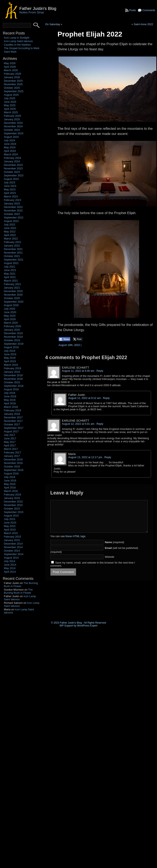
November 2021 (13, 253)
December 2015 (13, 502)
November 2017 (13, 421)
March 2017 (11, 449)
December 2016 (13, 459)
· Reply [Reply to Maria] (107, 457)
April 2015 (10, 530)
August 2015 (11, 516)
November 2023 (13, 168)
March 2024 (11, 154)
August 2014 (11, 558)
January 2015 (12, 540)
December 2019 (13, 333)
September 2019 (14, 344)
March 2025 (11, 112)
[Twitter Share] (78, 339)
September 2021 (14, 260)
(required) (115, 548)
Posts (132, 10)
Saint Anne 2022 (143, 24)
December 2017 (13, 417)
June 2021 (10, 270)
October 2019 (12, 340)
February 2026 (12, 74)
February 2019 (12, 368)
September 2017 (14, 428)
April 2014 (10, 572)
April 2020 (10, 319)
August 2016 (11, 474)
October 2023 (12, 172)
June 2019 (10, 354)
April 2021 (10, 277)
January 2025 (12, 119)
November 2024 (13, 126)
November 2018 (13, 379)
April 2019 (10, 361)
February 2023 (12, 200)
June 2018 (10, 396)
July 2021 (10, 267)
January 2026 (12, 77)
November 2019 (13, 337)
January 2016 (12, 498)
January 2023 (12, 203)
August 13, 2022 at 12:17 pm (85, 457)
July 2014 (10, 561)
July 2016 (10, 477)
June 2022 (10, 228)
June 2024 (10, 144)
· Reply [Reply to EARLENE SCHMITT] (99, 371)
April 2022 (10, 235)
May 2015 (10, 526)
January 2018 (12, 414)
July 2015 (10, 519)
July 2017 (10, 435)
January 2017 (12, 456)
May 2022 (10, 232)
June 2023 (10, 186)
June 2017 (10, 438)
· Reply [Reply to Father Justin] (106, 398)
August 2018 (11, 389)
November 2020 (13, 295)
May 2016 (10, 484)
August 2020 (11, 305)
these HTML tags (75, 542)
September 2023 (14, 175)
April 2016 (10, 488)
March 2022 (11, 239)
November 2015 (13, 505)
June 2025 (10, 102)
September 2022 (14, 218)
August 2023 (11, 179)
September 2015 (14, 512)
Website (110, 563)
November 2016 (13, 463)
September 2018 (14, 386)
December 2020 (13, 291)
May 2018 (10, 400)
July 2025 (10, 98)
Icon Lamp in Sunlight (17, 38)
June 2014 (10, 565)
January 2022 (12, 246)
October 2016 (12, 466)
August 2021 (11, 263)
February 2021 (12, 284)
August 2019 (11, 347)
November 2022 (13, 211)
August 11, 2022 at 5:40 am (78, 371)
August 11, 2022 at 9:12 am (84, 398)
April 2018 (10, 403)
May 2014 (10, 568)
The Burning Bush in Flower (21, 585)
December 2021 (13, 249)
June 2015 (10, 523)
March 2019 (11, 365)
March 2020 (11, 323)
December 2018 (13, 375)
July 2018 (10, 393)
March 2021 (11, 281)
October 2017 (12, 424)
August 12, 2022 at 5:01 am (78, 424)
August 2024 (11, 137)
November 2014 (13, 547)
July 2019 (10, 351)
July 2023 (10, 182)
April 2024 (10, 151)
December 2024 (13, 123)
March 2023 (11, 196)
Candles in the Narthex (17, 45)
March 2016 (11, 491)
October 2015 (12, 509)
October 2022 (12, 214)
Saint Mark (10, 52)
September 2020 (14, 302)
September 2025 (14, 91)
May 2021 (10, 274)
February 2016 (12, 495)
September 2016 (14, 470)
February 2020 (12, 326)
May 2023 (10, 189)
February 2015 (12, 537)
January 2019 (12, 372)
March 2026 (11, 70)
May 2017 (10, 442)
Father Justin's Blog (38, 8)
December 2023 (13, 165)
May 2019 (10, 358)
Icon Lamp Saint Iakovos (18, 41)
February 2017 (12, 452)
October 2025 (12, 88)
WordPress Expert (87, 626)
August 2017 (11, 431)
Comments (149, 10)
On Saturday (53, 24)
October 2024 (12, 130)
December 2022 (13, 207)
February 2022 (12, 242)
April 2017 (10, 445)
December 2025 (13, 81)
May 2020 (10, 316)
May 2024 (10, 147)
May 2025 (10, 105)
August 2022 (11, 221)
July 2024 (10, 140)
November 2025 (13, 84)
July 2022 (10, 225)
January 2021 (12, 288)
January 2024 (12, 161)
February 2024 (12, 158)
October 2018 (12, 382)
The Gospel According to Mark (22, 48)
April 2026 (10, 67)
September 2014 (14, 554)
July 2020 (10, 309)
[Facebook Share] (65, 339)
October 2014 (12, 551)
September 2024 (14, 133)
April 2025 (10, 109)
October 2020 (12, 298)
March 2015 (11, 533)
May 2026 (10, 63)
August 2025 (11, 95)
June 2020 (10, 312)
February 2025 (12, 116)
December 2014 (13, 544)
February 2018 (12, 410)
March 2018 (11, 407)
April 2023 (10, 193)
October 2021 (12, 256)
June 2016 (10, 481)
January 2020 (12, 330)
